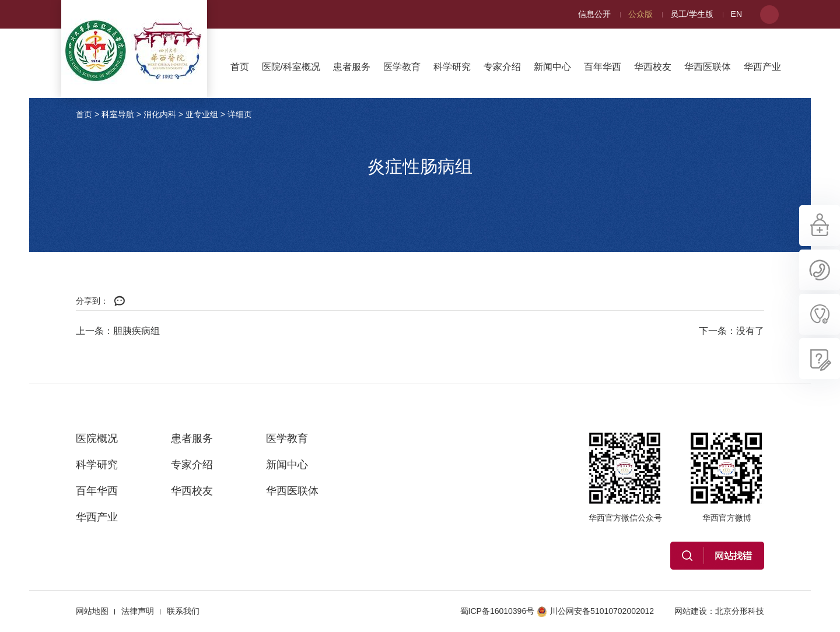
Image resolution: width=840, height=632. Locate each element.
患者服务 (352, 67)
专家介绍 (502, 67)
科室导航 (118, 114)
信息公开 (594, 14)
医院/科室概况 (291, 67)
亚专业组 (202, 114)
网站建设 (691, 611)
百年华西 (603, 67)
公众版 (640, 14)
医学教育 (402, 67)
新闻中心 (552, 67)
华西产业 (762, 67)
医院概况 (97, 438)
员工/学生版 (692, 14)
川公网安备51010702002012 (595, 611)
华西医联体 (708, 67)
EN (736, 14)
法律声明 (138, 611)
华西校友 (653, 67)
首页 (240, 67)
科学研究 (452, 67)
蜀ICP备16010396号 (498, 611)
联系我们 (183, 611)
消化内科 (160, 114)
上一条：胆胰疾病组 (118, 331)
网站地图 (92, 611)
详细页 (240, 114)
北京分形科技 (740, 611)
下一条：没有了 (731, 331)
